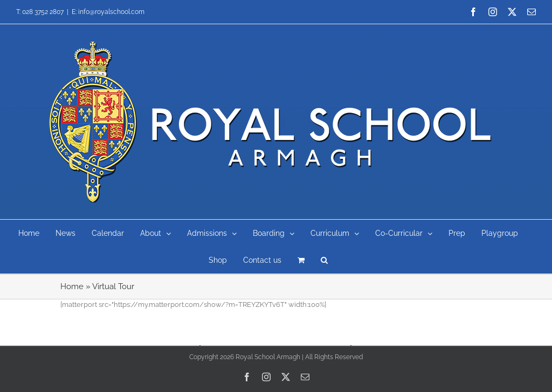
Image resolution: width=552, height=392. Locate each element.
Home (72, 286)
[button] (324, 260)
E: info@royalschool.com (108, 12)
